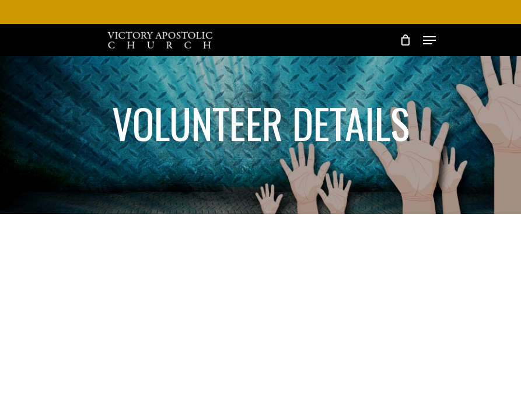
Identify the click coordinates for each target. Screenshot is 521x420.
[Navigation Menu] (429, 40)
